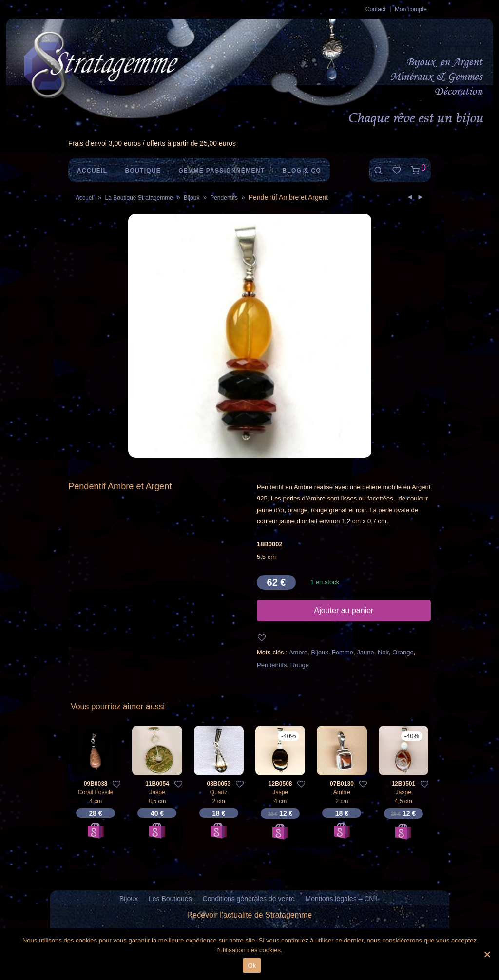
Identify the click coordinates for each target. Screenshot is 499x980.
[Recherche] (378, 170)
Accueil (92, 171)
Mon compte (411, 9)
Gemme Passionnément (221, 171)
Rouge (300, 665)
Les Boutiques (170, 899)
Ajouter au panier (344, 610)
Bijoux (192, 198)
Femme (343, 652)
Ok (252, 966)
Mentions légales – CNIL (343, 899)
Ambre (298, 652)
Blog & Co (302, 171)
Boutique (143, 171)
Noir (383, 652)
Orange (403, 652)
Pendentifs (224, 198)
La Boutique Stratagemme (139, 198)
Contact (375, 9)
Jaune (365, 652)
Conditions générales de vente (249, 899)
